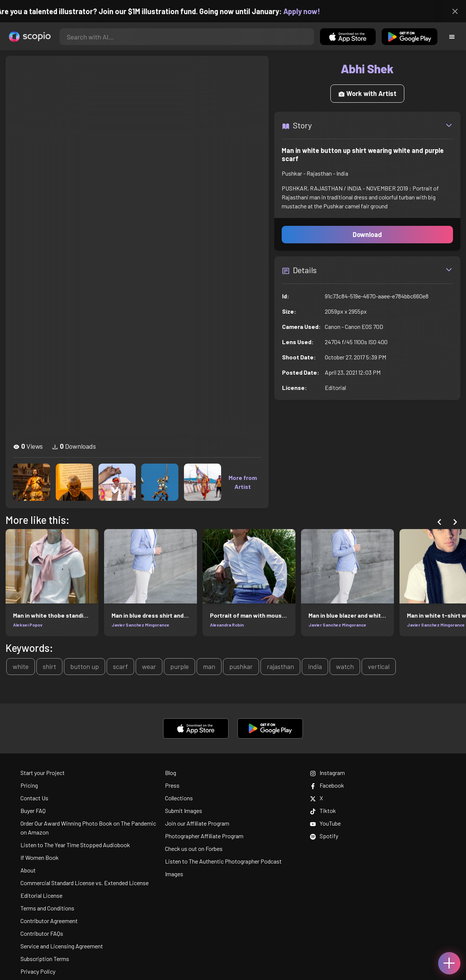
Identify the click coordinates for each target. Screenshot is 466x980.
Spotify (324, 836)
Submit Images (184, 811)
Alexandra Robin (227, 625)
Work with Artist (367, 93)
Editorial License (41, 895)
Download (367, 234)
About (28, 870)
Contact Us (34, 798)
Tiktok (323, 811)
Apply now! (306, 11)
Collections (179, 798)
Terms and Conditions (47, 908)
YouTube (325, 823)
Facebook (327, 785)
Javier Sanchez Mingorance (140, 625)
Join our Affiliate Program (197, 823)
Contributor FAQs (42, 933)
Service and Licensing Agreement (62, 946)
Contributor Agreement (49, 921)
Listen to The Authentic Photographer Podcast (223, 861)
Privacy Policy (38, 971)
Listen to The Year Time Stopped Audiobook (75, 845)
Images (174, 874)
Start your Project (43, 773)
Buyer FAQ (33, 811)
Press (172, 785)
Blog (171, 773)
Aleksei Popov (28, 625)
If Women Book (40, 857)
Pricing (29, 785)
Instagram (327, 773)
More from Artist (243, 482)
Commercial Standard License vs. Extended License (85, 883)
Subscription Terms (45, 959)
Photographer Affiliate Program (204, 836)
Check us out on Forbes (194, 848)
